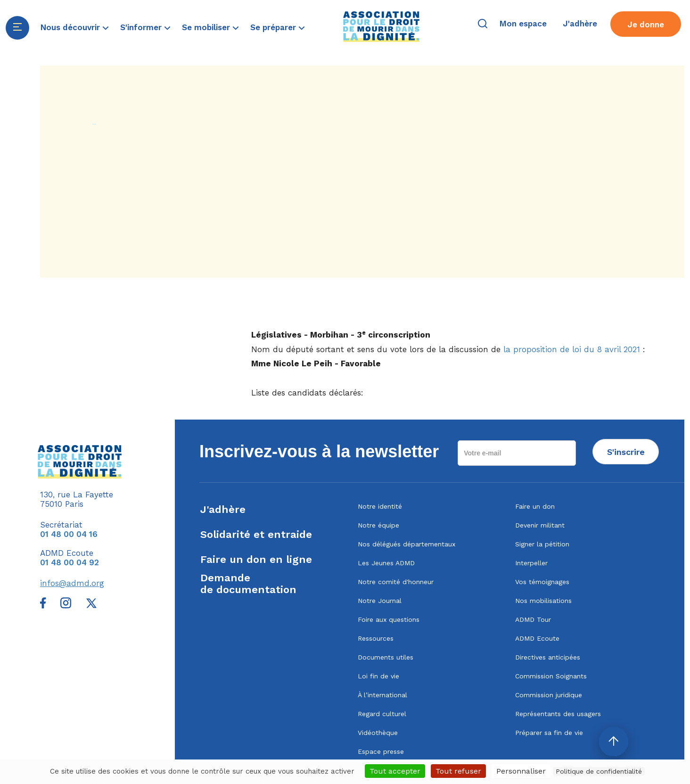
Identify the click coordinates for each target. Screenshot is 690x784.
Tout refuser (458, 771)
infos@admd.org (72, 583)
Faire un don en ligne (256, 559)
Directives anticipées (548, 657)
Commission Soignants (551, 676)
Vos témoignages (542, 582)
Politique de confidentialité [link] (599, 771)
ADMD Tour (533, 619)
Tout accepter (395, 771)
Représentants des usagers (558, 714)
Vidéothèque (378, 733)
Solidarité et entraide (256, 534)
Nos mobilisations (543, 601)
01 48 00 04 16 (69, 534)
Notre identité (380, 506)
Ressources (376, 638)
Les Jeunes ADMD (386, 563)
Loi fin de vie (378, 676)
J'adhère (223, 509)
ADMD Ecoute (537, 638)
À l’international (382, 695)
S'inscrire (626, 452)
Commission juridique (549, 695)
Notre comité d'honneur (396, 582)
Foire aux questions (389, 619)
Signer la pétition (542, 544)
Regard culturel (382, 714)
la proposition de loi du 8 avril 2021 (572, 349)
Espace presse (381, 751)
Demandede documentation (248, 584)
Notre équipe (378, 525)
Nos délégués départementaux (407, 544)
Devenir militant (540, 525)
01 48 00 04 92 (70, 562)
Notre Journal (380, 601)
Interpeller (531, 563)
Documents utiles (386, 657)
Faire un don (535, 506)
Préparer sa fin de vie (549, 733)
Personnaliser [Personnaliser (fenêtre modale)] (521, 771)
